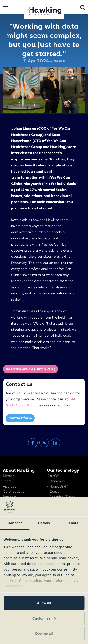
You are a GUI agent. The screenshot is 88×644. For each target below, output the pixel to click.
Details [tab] (44, 523)
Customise (44, 618)
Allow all (44, 603)
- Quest (53, 492)
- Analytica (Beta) (61, 497)
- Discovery (56, 481)
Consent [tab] (15, 523)
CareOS (53, 476)
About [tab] (73, 523)
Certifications (13, 492)
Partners (10, 497)
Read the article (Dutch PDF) (31, 369)
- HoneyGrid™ (58, 486)
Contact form (20, 418)
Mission (9, 476)
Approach (11, 486)
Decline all (44, 633)
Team (7, 481)
